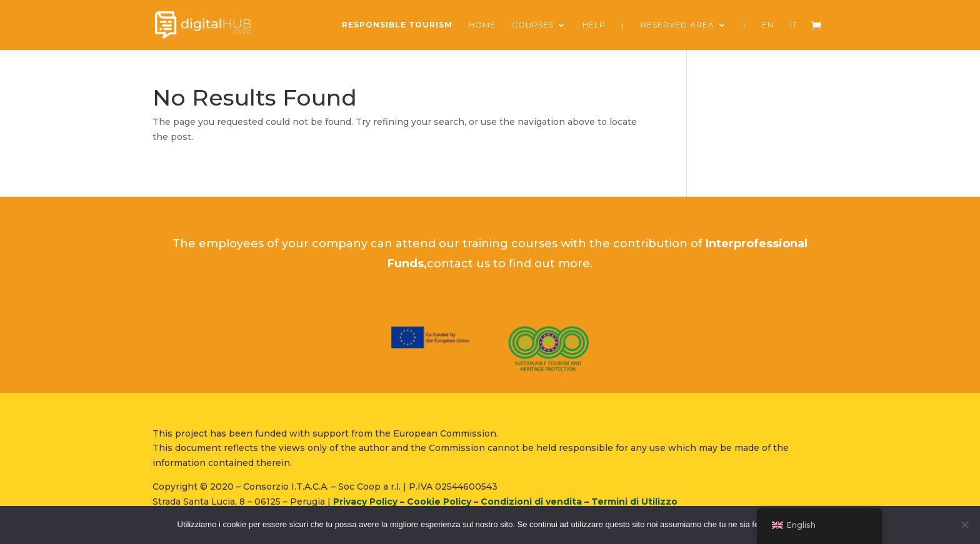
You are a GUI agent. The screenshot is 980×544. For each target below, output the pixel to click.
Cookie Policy (439, 502)
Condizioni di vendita (531, 502)
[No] (964, 525)
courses (533, 25)
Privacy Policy (365, 502)
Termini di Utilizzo (634, 502)
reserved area (677, 25)
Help (594, 25)
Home (482, 25)
